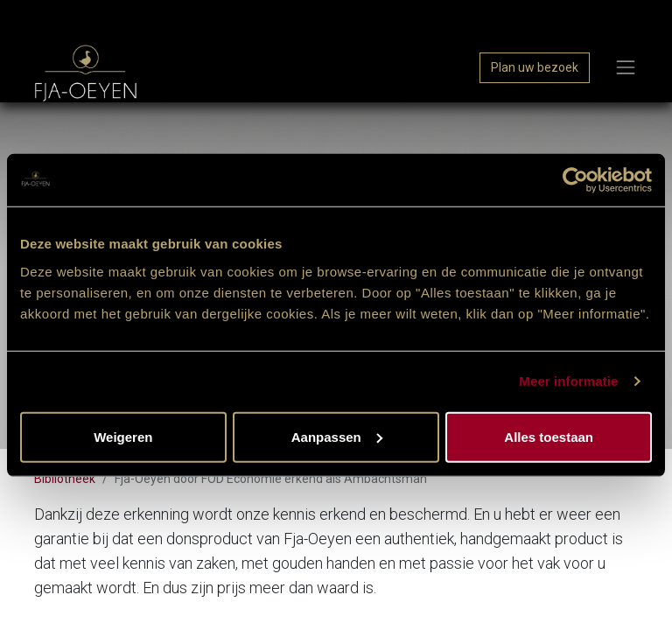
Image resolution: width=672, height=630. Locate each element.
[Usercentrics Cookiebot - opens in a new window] (575, 180)
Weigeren (123, 436)
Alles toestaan (549, 436)
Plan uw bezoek (535, 67)
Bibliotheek (65, 479)
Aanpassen (337, 436)
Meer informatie (568, 381)
